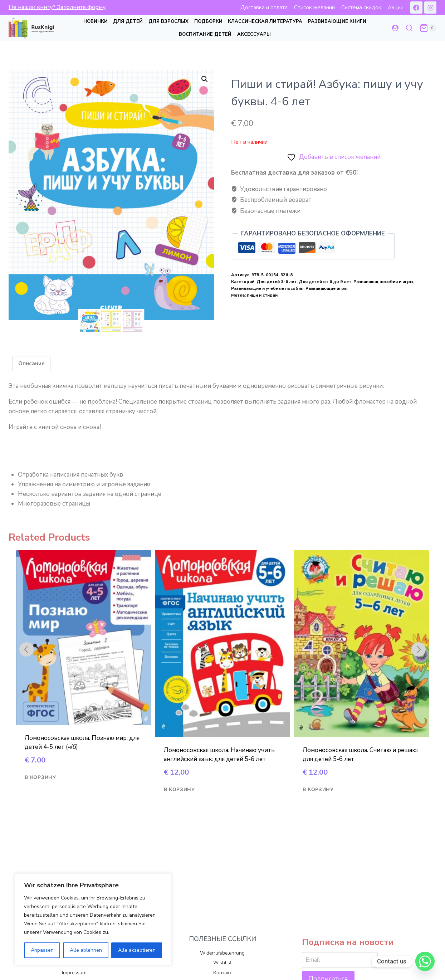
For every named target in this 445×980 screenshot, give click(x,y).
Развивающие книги (337, 21)
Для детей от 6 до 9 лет (325, 282)
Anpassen (42, 950)
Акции (396, 8)
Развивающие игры (326, 288)
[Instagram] (430, 8)
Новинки (96, 21)
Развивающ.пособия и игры (383, 282)
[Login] (395, 28)
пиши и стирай (262, 295)
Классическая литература (265, 21)
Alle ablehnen (86, 950)
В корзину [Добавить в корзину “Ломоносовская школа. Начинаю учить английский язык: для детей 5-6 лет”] (179, 790)
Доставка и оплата (264, 8)
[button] (205, 79)
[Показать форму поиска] (409, 28)
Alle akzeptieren (137, 950)
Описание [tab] (31, 364)
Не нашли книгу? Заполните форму (57, 7)
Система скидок (361, 8)
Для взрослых (168, 21)
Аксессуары (254, 34)
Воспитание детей (205, 34)
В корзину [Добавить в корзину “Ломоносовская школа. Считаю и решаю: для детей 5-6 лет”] (318, 790)
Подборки (208, 21)
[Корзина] (428, 28)
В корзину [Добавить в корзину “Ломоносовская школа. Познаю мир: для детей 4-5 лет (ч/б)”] (40, 778)
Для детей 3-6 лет (277, 282)
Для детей (128, 21)
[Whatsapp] (425, 961)
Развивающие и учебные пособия (267, 288)
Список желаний (314, 8)
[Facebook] (416, 8)
